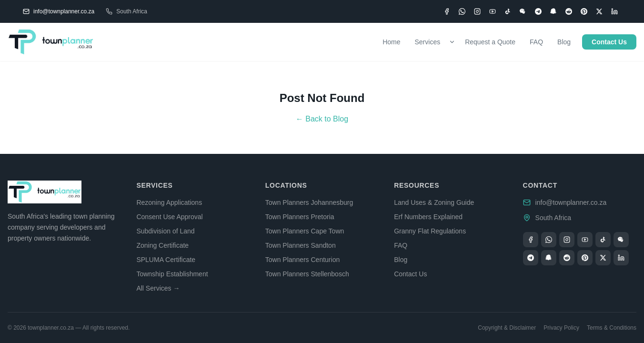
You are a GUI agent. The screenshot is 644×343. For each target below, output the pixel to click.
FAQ (536, 42)
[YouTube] (493, 11)
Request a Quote (490, 42)
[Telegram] (538, 11)
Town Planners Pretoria (300, 217)
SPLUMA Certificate (166, 260)
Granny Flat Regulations (430, 231)
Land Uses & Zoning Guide (434, 202)
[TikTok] (508, 11)
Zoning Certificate (162, 245)
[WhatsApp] (462, 11)
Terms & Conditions (612, 328)
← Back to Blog (322, 119)
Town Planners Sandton (301, 245)
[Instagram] (477, 11)
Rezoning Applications (169, 202)
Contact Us (609, 42)
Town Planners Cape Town (305, 231)
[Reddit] (569, 11)
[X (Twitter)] (599, 11)
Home (391, 42)
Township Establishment (172, 274)
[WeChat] (523, 11)
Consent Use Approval (169, 217)
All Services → (158, 288)
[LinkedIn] (614, 11)
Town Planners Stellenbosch (307, 274)
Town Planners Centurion (302, 260)
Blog (564, 42)
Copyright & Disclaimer (507, 328)
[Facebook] (447, 11)
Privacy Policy (561, 328)
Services (428, 42)
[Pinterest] (584, 11)
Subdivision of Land (165, 231)
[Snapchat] (553, 11)
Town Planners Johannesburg (309, 202)
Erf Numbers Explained (428, 217)
